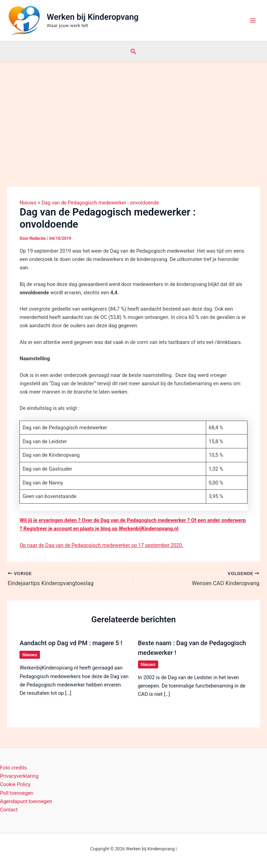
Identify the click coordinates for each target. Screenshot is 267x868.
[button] (133, 52)
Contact (9, 810)
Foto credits (13, 768)
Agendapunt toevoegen (26, 801)
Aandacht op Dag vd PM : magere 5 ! (71, 643)
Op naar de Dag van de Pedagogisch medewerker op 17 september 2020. (101, 545)
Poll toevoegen (17, 793)
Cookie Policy (15, 784)
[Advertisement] (133, 114)
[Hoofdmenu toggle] (253, 20)
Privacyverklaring (19, 776)
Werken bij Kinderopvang (93, 17)
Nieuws (30, 655)
